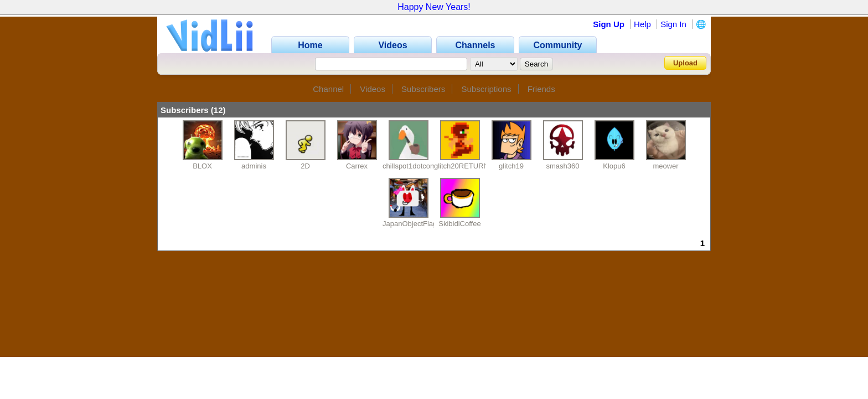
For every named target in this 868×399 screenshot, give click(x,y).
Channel (328, 89)
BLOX (202, 166)
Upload (685, 63)
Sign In (673, 24)
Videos (373, 89)
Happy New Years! (434, 7)
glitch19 (511, 166)
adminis (254, 166)
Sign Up (609, 24)
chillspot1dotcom (409, 166)
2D (305, 166)
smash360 (563, 166)
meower (665, 166)
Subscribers (423, 89)
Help (642, 24)
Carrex (357, 166)
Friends (541, 89)
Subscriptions (486, 89)
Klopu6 (614, 166)
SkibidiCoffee (459, 224)
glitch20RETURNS (464, 166)
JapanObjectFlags (412, 224)
